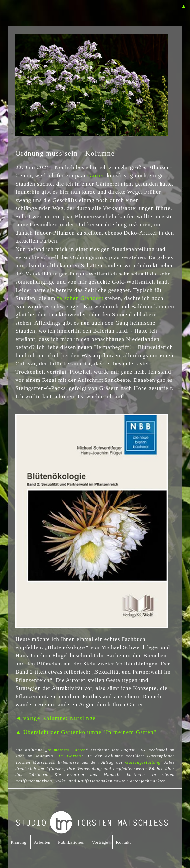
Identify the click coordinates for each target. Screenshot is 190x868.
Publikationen (71, 842)
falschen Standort (80, 298)
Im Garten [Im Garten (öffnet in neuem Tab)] (70, 756)
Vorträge (100, 842)
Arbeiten (42, 842)
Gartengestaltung (143, 762)
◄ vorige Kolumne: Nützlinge (56, 718)
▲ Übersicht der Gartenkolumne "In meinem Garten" (86, 732)
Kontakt (123, 842)
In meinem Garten (66, 750)
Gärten (96, 176)
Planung (19, 842)
